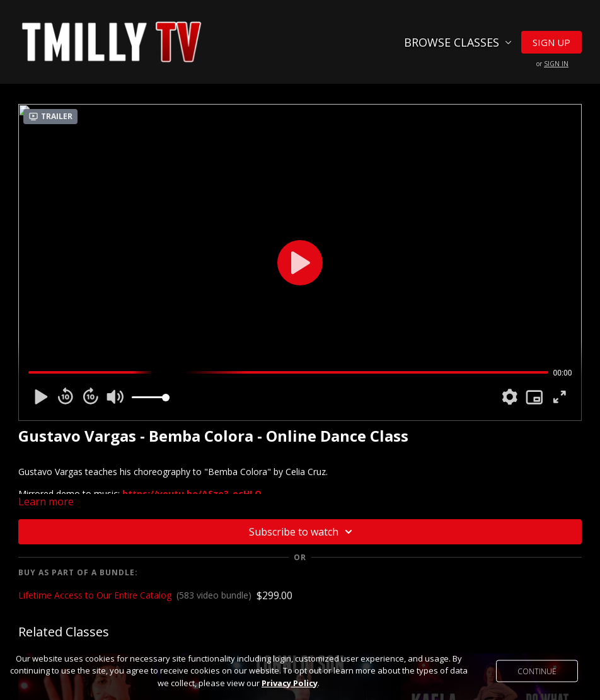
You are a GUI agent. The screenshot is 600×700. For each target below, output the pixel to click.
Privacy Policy (290, 683)
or (552, 64)
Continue (537, 671)
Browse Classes (458, 42)
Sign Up (551, 42)
